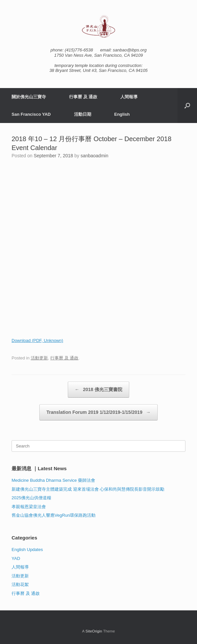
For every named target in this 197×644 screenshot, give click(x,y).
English (122, 114)
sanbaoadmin (95, 156)
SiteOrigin (94, 631)
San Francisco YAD (31, 114)
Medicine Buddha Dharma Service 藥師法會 (53, 480)
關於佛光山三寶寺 (29, 97)
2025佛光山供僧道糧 (31, 498)
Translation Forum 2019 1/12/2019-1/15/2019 (98, 412)
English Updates (27, 550)
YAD (16, 558)
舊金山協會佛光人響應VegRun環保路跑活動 (54, 515)
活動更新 (39, 358)
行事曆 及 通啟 (83, 97)
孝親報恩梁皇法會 (29, 507)
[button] (187, 106)
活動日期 (83, 114)
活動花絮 (20, 584)
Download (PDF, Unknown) (37, 340)
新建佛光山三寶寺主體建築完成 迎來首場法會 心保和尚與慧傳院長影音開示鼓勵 (88, 489)
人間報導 (129, 97)
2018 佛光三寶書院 (98, 390)
